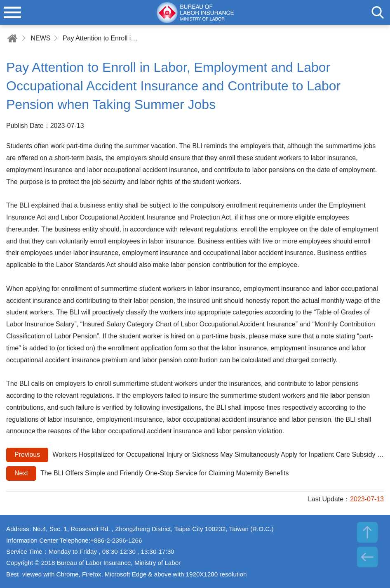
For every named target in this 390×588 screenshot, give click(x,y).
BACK (367, 557)
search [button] (378, 12)
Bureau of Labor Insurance (195, 12)
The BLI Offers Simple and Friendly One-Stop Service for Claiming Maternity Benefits (148, 473)
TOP (367, 532)
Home (12, 38)
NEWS (40, 38)
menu (12, 12)
